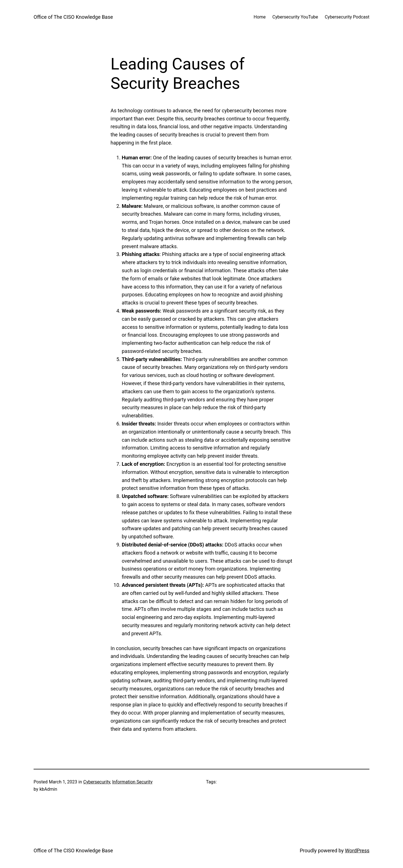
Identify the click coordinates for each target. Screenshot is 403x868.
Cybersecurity (97, 782)
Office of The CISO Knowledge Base (73, 17)
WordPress (357, 850)
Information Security (132, 782)
